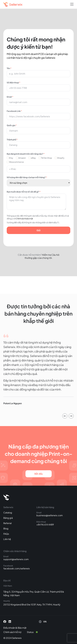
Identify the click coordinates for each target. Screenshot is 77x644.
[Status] (34, 632)
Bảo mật (22, 628)
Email (39, 101)
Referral (7, 523)
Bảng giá (8, 518)
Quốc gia (39, 129)
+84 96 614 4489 (45, 525)
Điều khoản (9, 628)
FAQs (6, 534)
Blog (6, 528)
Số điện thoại (39, 86)
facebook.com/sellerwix (17, 568)
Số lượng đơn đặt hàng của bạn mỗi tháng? (39, 180)
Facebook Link (39, 115)
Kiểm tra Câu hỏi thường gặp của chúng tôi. (42, 256)
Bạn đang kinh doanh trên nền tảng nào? (26, 154)
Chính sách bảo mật (24, 218)
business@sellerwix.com (50, 515)
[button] (72, 4)
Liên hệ (7, 539)
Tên (39, 72)
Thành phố (39, 143)
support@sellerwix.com (16, 559)
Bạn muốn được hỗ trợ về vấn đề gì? (39, 200)
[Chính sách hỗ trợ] (14, 632)
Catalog (8, 513)
